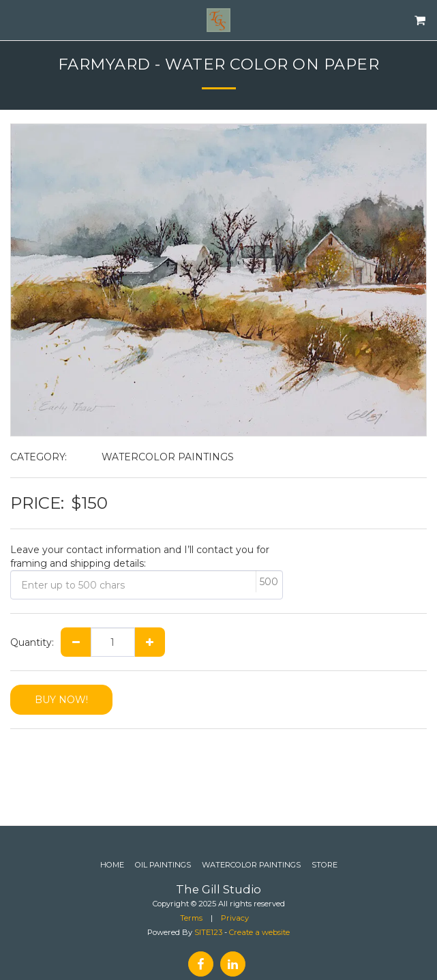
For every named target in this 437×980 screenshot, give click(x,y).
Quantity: (32, 642)
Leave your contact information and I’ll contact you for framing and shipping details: (140, 556)
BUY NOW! (61, 700)
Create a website (259, 932)
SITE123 (208, 932)
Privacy (235, 918)
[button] (15, 20)
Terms (191, 918)
